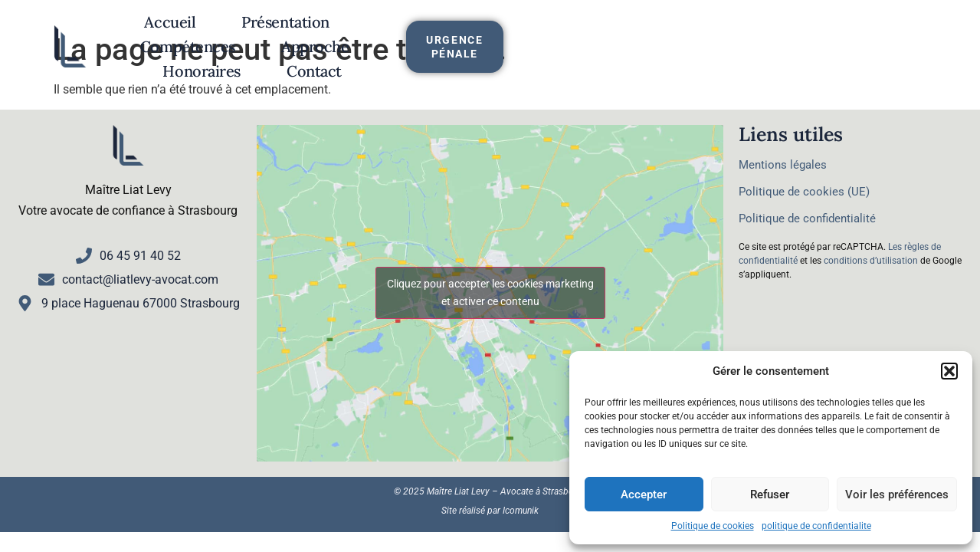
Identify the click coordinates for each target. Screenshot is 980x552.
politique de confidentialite (816, 526)
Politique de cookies (713, 526)
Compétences (443, 30)
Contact (462, 55)
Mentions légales (783, 165)
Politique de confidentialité (807, 219)
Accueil (190, 30)
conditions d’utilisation (871, 261)
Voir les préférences (897, 495)
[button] (949, 371)
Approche (571, 30)
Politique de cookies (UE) (804, 192)
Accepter (644, 495)
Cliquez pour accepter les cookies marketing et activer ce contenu (490, 292)
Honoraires (690, 30)
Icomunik (521, 511)
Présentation (306, 30)
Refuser (770, 495)
